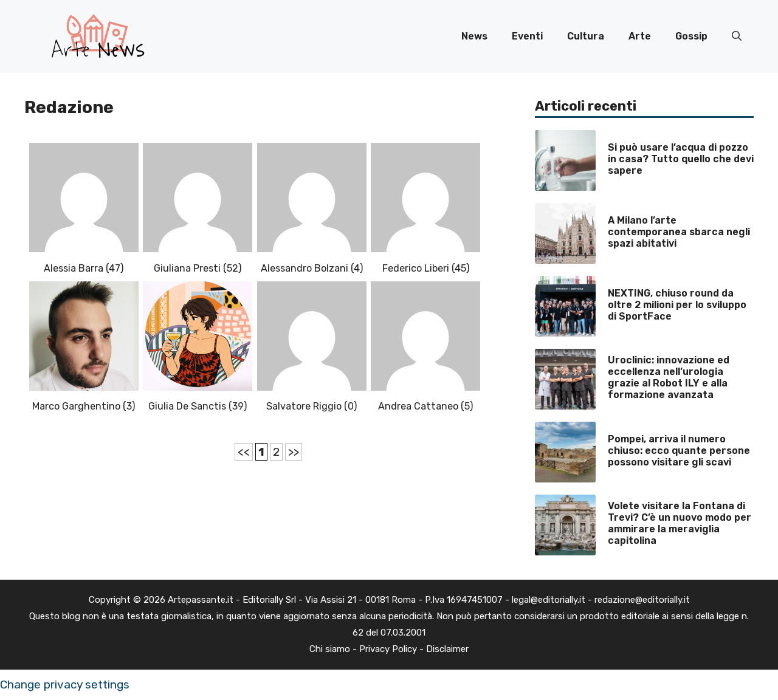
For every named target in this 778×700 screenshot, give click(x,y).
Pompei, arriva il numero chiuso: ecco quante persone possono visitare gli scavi (679, 451)
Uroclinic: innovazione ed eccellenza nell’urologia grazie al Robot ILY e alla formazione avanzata (669, 378)
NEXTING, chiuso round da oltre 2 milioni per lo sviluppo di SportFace (677, 305)
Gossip (691, 36)
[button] (737, 36)
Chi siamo (330, 649)
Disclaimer (447, 649)
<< (244, 452)
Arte (640, 36)
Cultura (586, 36)
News (474, 36)
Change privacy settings (65, 685)
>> (294, 452)
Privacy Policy (388, 649)
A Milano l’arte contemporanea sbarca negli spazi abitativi (679, 232)
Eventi (527, 36)
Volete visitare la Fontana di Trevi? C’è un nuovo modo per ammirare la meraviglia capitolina (680, 523)
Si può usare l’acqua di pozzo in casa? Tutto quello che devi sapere (681, 159)
